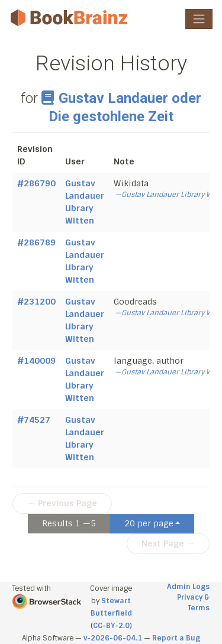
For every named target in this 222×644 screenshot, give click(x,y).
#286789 (36, 242)
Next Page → (168, 543)
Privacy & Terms (193, 603)
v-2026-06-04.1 (113, 638)
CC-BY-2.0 (111, 626)
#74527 (34, 420)
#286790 (36, 183)
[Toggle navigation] (199, 19)
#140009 (36, 361)
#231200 (36, 302)
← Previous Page (62, 503)
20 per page (149, 523)
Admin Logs (188, 587)
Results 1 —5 (69, 523)
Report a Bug (176, 638)
